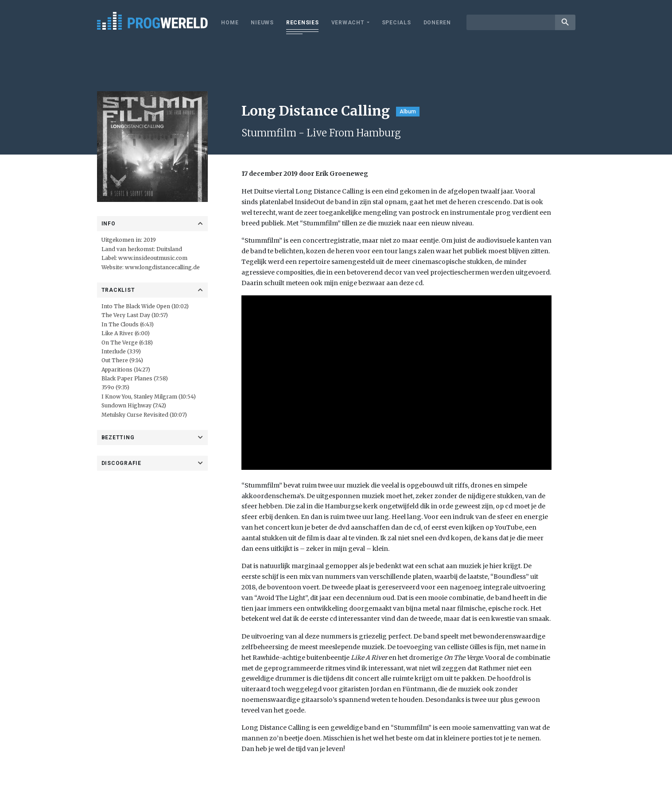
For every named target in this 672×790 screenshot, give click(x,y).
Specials (396, 23)
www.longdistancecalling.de (162, 267)
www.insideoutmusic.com (153, 258)
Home (230, 23)
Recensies (303, 23)
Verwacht (348, 23)
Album (408, 112)
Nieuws (262, 23)
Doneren (437, 23)
